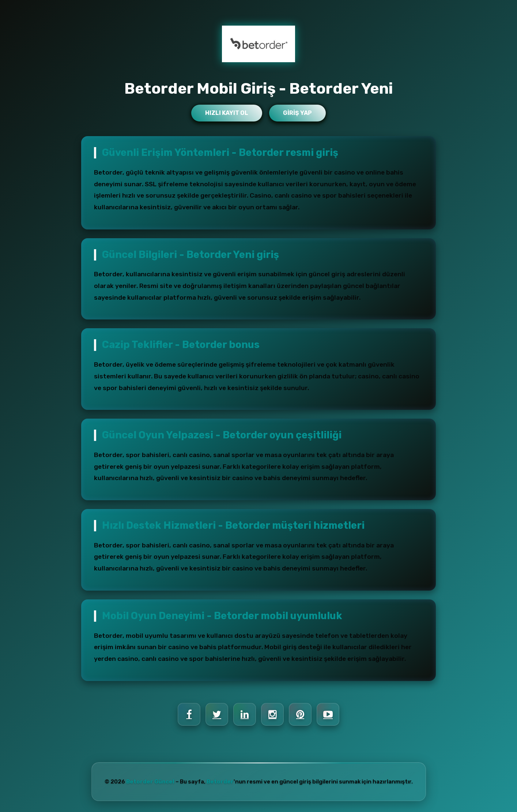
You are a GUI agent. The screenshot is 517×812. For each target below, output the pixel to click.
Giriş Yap (297, 113)
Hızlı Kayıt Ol (227, 113)
